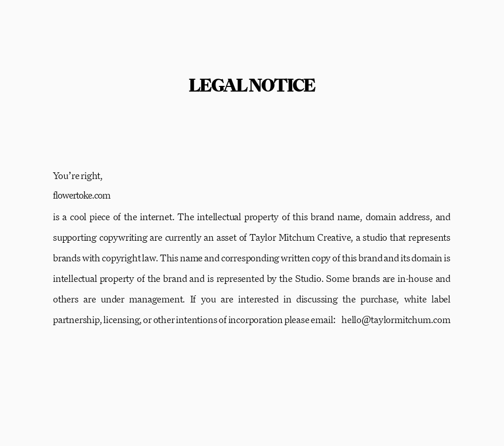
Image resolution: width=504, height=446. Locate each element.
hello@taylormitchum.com (396, 319)
